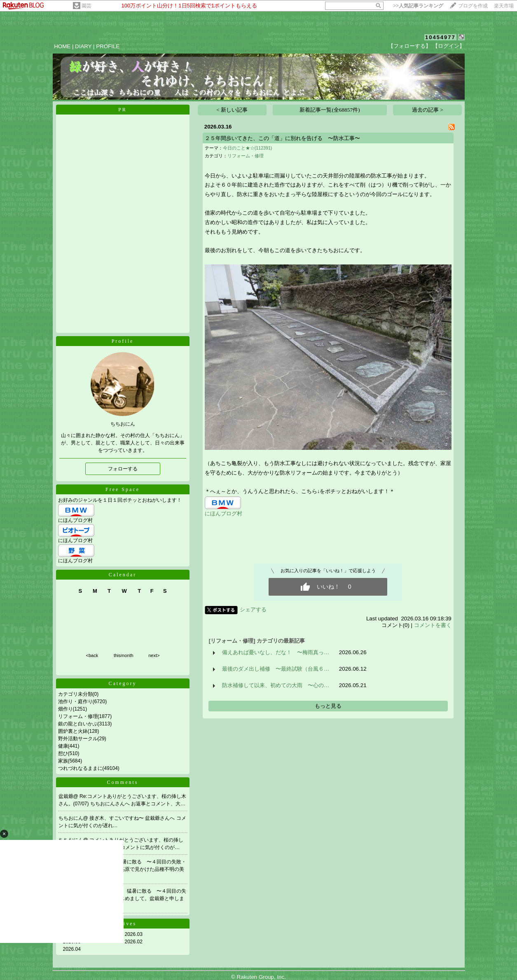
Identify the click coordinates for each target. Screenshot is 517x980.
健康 (63, 746)
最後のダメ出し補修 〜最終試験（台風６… (276, 669)
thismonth (124, 655)
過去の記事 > (428, 110)
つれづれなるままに (80, 768)
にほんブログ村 (75, 520)
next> (154, 655)
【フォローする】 (409, 46)
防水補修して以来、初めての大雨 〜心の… (276, 685)
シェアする (253, 609)
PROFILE (108, 46)
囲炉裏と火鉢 (73, 731)
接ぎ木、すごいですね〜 (117, 818)
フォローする (123, 469)
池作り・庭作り (75, 702)
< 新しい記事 (232, 110)
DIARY (83, 46)
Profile (123, 341)
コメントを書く (433, 625)
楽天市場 (504, 6)
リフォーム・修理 (78, 716)
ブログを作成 (473, 6)
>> (418, 6)
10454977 (440, 37)
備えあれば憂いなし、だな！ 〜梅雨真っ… (276, 652)
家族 (63, 761)
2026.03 (134, 934)
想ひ (63, 753)
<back (92, 655)
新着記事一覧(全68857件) (330, 110)
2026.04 (72, 949)
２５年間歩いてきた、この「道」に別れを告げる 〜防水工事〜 (282, 138)
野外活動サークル (78, 739)
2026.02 (134, 942)
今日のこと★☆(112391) (248, 148)
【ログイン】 (449, 46)
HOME (62, 46)
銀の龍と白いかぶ (78, 724)
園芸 (87, 6)
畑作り (66, 709)
